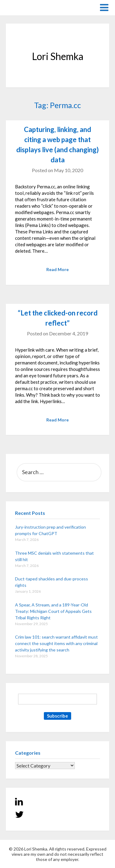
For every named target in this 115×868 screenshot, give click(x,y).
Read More (57, 269)
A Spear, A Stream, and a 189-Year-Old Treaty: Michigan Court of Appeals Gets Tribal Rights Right (53, 611)
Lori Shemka (24, 7)
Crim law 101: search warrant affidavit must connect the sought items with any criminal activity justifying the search (56, 643)
